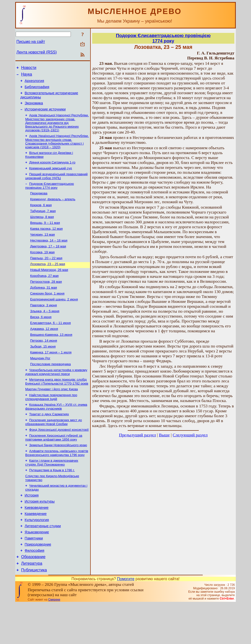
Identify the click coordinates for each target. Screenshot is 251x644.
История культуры (40, 534)
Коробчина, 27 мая (44, 292)
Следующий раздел (190, 435)
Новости (29, 68)
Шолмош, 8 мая (42, 228)
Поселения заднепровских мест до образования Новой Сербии (54, 449)
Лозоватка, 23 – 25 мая (48, 279)
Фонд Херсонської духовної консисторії (59, 457)
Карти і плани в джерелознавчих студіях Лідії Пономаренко (52, 492)
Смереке (54, 640)
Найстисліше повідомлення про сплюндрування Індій (51, 422)
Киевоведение (37, 540)
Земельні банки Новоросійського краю (58, 473)
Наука (27, 76)
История (32, 527)
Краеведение (36, 547)
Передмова (39, 202)
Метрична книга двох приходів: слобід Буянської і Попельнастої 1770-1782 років (57, 406)
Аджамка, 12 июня (44, 349)
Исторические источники (45, 114)
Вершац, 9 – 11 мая (45, 234)
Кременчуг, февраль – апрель (53, 209)
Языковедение (37, 568)
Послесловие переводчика (50, 387)
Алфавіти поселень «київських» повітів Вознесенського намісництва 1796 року (57, 482)
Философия (35, 589)
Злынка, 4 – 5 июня (45, 330)
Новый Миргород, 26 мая (49, 285)
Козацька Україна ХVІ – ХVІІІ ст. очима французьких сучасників (56, 432)
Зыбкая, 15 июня (43, 368)
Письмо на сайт (31, 42)
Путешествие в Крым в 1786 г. (52, 500)
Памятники (34, 575)
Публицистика (34, 610)
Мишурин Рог (40, 381)
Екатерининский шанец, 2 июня (54, 317)
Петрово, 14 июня (44, 362)
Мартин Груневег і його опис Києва (51, 414)
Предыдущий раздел (137, 435)
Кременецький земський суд (50, 176)
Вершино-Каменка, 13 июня (51, 356)
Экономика (34, 107)
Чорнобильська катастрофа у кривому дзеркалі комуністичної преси (56, 396)
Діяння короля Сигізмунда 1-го (52, 169)
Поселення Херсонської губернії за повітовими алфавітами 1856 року (54, 465)
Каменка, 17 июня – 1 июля (51, 375)
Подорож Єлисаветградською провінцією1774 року (163, 38)
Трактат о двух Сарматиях (49, 440)
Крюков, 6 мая (41, 215)
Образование (33, 596)
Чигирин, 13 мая (43, 247)
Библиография (37, 90)
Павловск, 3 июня (44, 324)
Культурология (37, 554)
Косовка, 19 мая (42, 266)
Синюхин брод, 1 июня (47, 311)
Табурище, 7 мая (43, 221)
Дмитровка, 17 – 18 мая (48, 260)
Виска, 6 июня (41, 336)
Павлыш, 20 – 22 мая (46, 273)
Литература (32, 603)
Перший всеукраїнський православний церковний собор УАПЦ (56, 184)
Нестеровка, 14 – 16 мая (49, 253)
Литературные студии (43, 561)
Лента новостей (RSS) (37, 52)
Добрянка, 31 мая (44, 304)
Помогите (126, 619)
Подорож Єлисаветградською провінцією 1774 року (50, 194)
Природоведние (38, 582)
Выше (164, 435)
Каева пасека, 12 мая (46, 241)
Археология (34, 83)
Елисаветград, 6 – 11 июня (50, 343)
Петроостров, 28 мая (46, 298)
